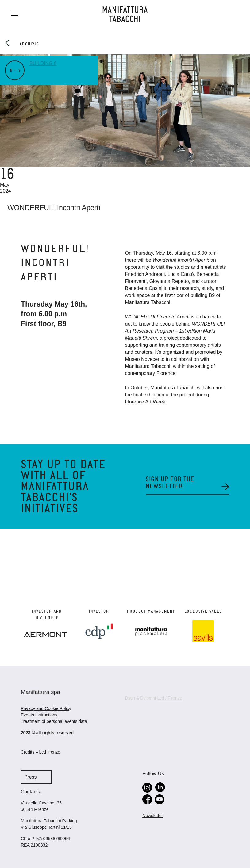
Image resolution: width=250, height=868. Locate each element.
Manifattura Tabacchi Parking (49, 821)
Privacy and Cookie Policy (46, 708)
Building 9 (43, 63)
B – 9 (15, 71)
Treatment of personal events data (54, 721)
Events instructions (39, 715)
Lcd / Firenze (170, 698)
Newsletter (153, 816)
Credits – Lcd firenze (40, 752)
